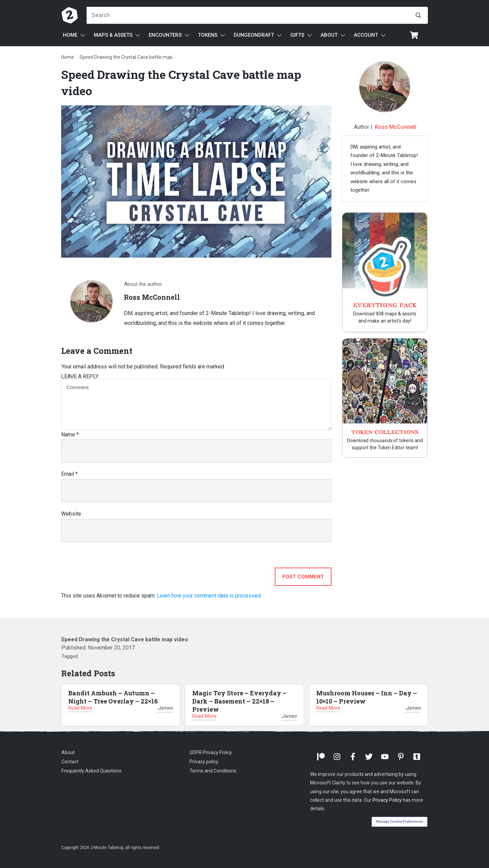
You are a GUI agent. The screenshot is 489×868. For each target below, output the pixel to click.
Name (70, 435)
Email (69, 474)
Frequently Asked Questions (92, 771)
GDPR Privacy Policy (211, 752)
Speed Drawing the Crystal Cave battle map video (125, 639)
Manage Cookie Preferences (400, 822)
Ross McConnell (395, 127)
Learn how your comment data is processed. (209, 596)
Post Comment (303, 577)
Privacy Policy (387, 800)
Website (71, 514)
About (68, 752)
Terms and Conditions (213, 771)
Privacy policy (204, 762)
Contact (70, 762)
